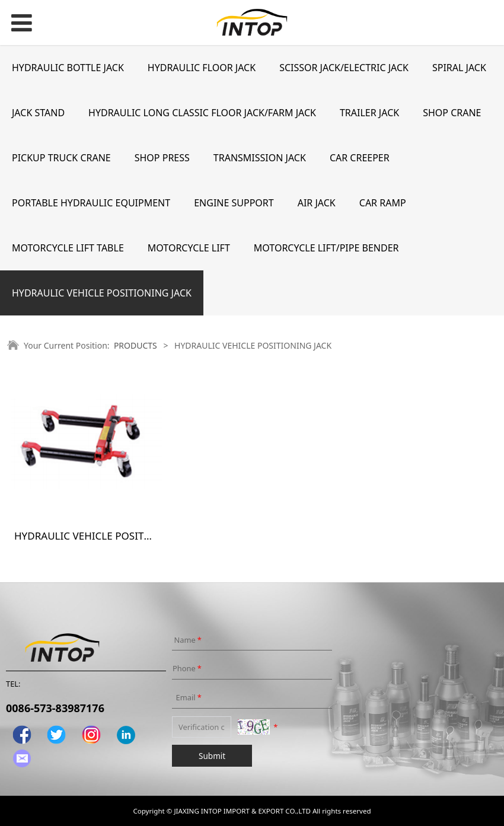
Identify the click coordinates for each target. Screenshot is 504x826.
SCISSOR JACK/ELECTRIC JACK (344, 68)
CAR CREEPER (360, 158)
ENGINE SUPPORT (234, 203)
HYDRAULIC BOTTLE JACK (68, 68)
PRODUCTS (135, 345)
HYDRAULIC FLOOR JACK (202, 68)
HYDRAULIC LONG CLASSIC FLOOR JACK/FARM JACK (202, 113)
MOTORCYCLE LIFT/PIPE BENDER (326, 248)
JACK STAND (38, 113)
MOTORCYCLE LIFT (189, 248)
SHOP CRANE (452, 113)
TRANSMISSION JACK (260, 158)
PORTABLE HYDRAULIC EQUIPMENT (91, 203)
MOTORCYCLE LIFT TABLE (68, 248)
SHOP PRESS (162, 158)
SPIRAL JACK (459, 68)
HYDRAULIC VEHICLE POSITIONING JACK (102, 293)
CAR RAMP (383, 203)
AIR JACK (317, 203)
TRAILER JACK (369, 113)
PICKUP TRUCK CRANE (61, 158)
